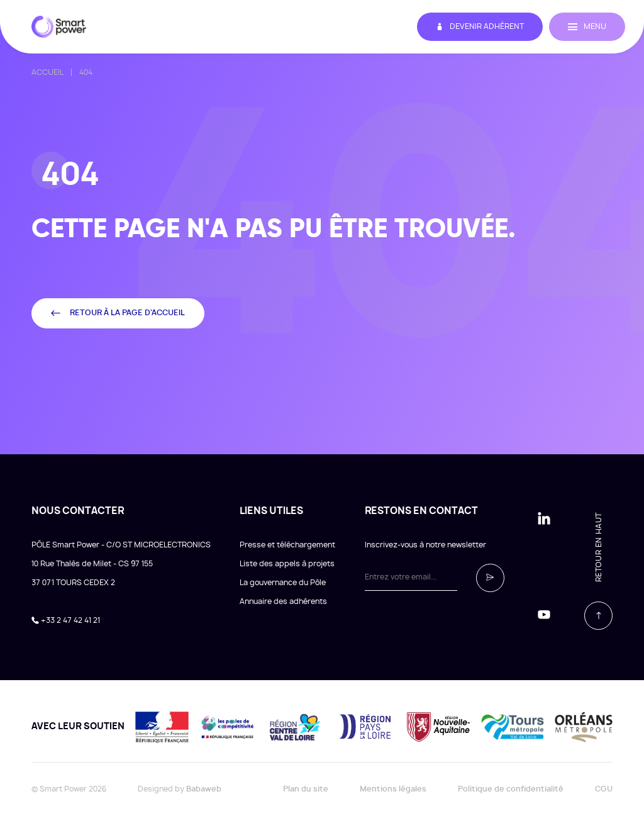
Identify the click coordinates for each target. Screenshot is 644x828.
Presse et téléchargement (287, 545)
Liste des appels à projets (287, 564)
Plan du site (306, 789)
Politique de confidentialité (511, 789)
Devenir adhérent (480, 27)
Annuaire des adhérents (283, 601)
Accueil (47, 72)
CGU (604, 789)
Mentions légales (393, 789)
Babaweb (204, 789)
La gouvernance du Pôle (283, 583)
